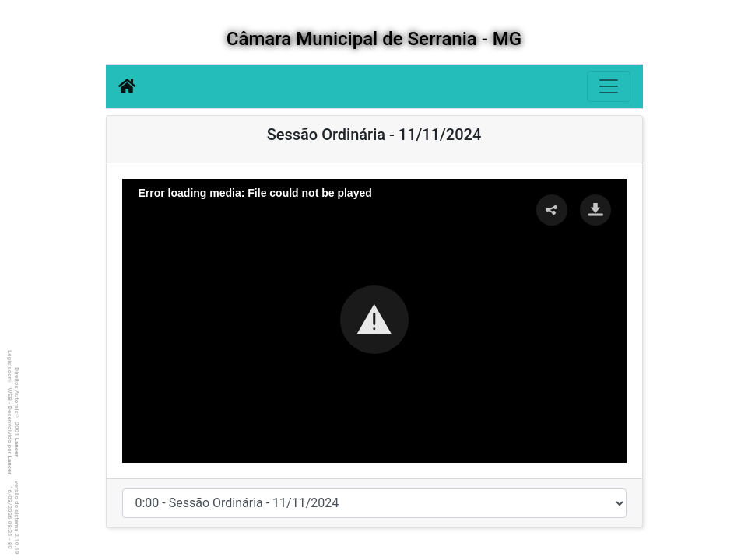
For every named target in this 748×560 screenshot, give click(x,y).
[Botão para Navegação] (609, 86)
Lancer (17, 448)
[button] (374, 320)
